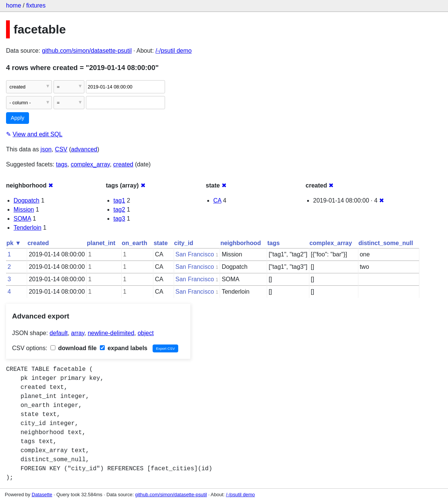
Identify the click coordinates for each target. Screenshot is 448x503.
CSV (61, 149)
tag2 (119, 210)
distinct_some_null (386, 243)
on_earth (135, 243)
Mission (24, 210)
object (146, 333)
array (78, 333)
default (59, 333)
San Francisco (195, 254)
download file (74, 348)
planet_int (101, 243)
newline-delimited (111, 333)
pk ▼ (14, 243)
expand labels (124, 348)
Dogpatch (27, 200)
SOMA (22, 219)
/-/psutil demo (174, 51)
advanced (84, 149)
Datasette (42, 495)
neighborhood (241, 243)
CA (217, 200)
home (14, 5)
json (46, 149)
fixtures (36, 5)
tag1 (119, 200)
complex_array (90, 164)
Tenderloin (28, 228)
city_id (184, 243)
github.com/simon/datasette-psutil (87, 51)
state (161, 243)
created (123, 164)
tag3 (119, 219)
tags (62, 164)
